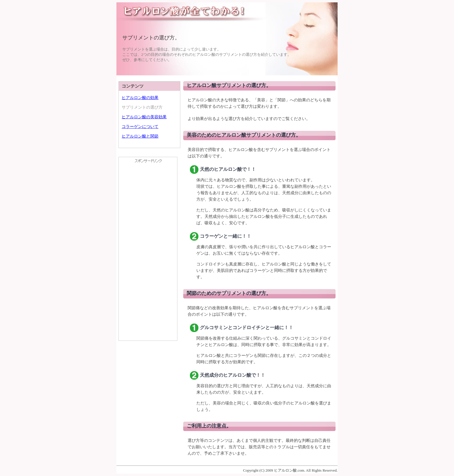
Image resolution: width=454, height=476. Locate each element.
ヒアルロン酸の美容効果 (144, 117)
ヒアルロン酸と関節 (140, 136)
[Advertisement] (148, 253)
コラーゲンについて (140, 127)
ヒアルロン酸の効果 (140, 98)
